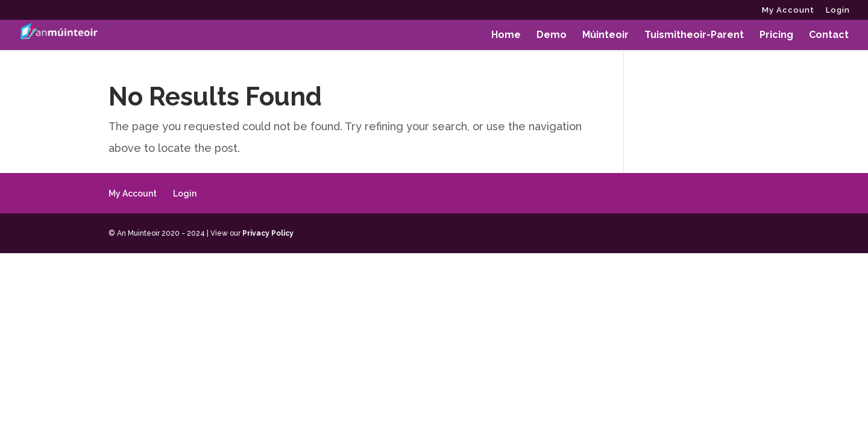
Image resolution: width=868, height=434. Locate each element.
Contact (829, 36)
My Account (788, 10)
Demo (552, 36)
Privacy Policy (268, 233)
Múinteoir (605, 36)
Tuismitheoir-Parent (694, 36)
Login (838, 10)
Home (506, 36)
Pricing (776, 36)
